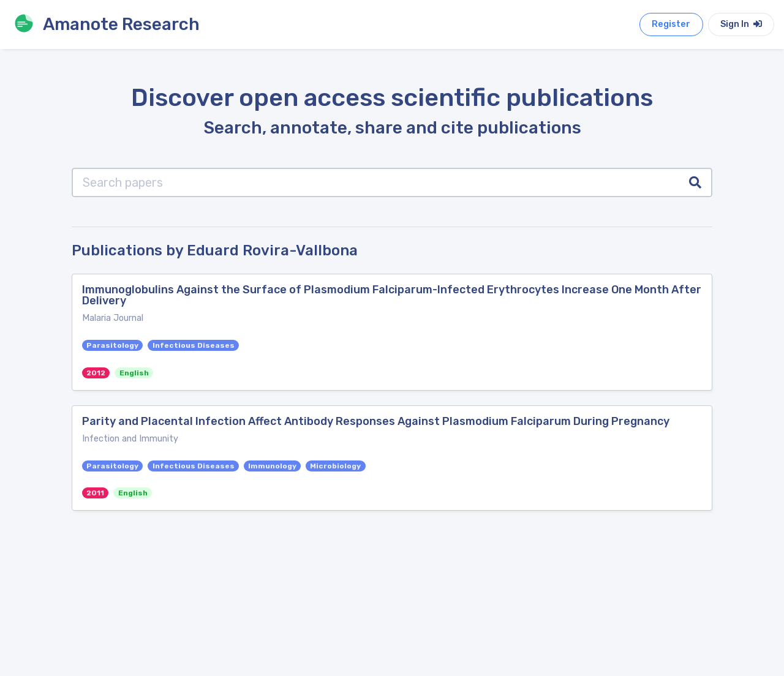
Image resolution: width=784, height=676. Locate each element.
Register (671, 24)
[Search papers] (376, 182)
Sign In (741, 24)
